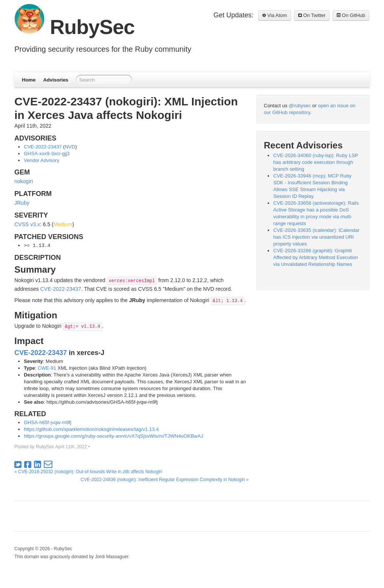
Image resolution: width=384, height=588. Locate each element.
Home (29, 80)
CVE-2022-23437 (43, 147)
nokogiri (24, 181)
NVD (70, 147)
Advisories (56, 80)
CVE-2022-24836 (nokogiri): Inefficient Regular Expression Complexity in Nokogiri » (165, 480)
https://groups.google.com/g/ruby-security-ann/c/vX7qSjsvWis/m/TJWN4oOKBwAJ (114, 436)
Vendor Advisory (42, 160)
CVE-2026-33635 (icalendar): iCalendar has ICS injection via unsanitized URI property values (316, 237)
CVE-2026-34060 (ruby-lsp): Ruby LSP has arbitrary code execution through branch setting (316, 162)
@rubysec (300, 106)
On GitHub (351, 15)
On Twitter (312, 15)
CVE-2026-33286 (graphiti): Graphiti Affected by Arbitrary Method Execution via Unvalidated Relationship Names (316, 257)
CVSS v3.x (27, 224)
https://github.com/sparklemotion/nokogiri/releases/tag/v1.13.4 (91, 429)
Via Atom (275, 15)
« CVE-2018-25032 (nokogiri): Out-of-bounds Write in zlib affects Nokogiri (88, 472)
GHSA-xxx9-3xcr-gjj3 (47, 154)
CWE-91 (47, 368)
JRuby (22, 203)
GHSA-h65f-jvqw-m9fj (48, 422)
